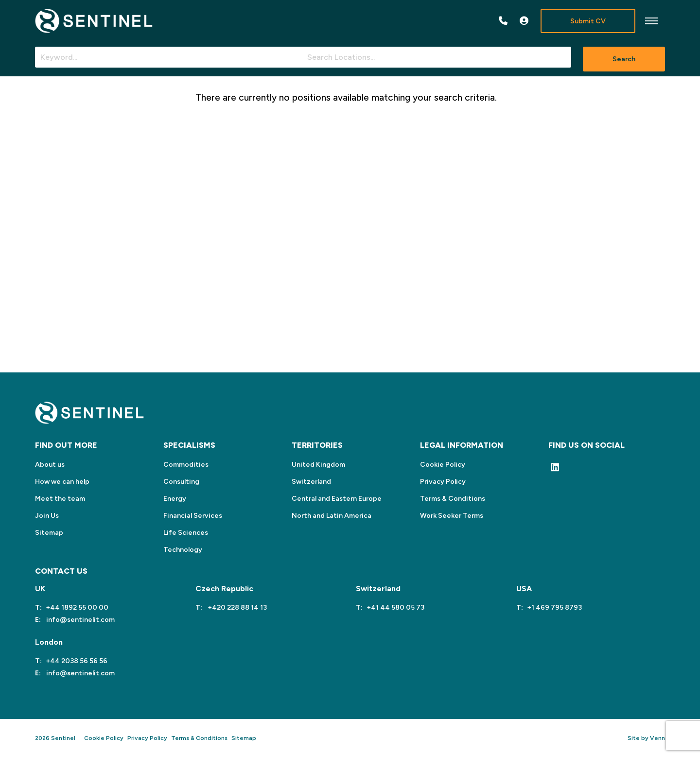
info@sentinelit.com (80, 620)
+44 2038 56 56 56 (77, 661)
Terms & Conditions (453, 499)
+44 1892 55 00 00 (77, 607)
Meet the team (60, 499)
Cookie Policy (443, 465)
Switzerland (311, 482)
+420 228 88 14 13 (236, 607)
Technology (183, 550)
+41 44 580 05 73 (395, 607)
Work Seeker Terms (452, 516)
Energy (175, 499)
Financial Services (193, 516)
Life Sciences (186, 533)
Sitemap (49, 533)
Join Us (47, 516)
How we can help (62, 482)
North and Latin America (332, 516)
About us (50, 465)
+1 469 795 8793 (554, 607)
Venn (657, 738)
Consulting (181, 482)
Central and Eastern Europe (337, 499)
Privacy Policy (443, 482)
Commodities (186, 465)
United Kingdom (318, 465)
